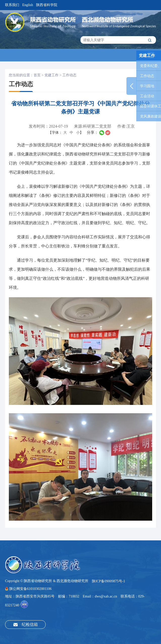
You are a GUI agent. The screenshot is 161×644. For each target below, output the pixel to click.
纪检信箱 (30, 624)
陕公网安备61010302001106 (28, 589)
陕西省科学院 (47, 5)
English (28, 5)
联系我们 (12, 5)
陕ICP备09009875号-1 (108, 581)
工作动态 (69, 75)
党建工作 (51, 75)
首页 (37, 75)
